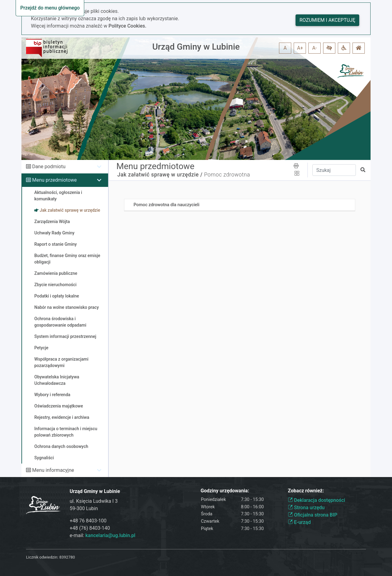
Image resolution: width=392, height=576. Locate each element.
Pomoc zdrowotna (227, 175)
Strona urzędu (306, 508)
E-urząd (299, 522)
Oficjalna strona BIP (313, 515)
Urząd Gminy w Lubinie (196, 47)
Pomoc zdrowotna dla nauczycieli (166, 205)
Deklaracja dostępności (317, 500)
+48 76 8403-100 (88, 521)
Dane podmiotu (49, 167)
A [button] (285, 48)
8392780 (67, 557)
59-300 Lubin (84, 508)
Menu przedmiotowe (55, 180)
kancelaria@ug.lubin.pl (110, 535)
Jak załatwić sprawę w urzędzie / (160, 175)
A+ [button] (300, 48)
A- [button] (315, 48)
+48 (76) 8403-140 (90, 528)
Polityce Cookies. (127, 26)
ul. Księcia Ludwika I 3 (94, 501)
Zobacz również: (306, 491)
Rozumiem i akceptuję (327, 20)
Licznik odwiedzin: (42, 557)
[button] (329, 48)
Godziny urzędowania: (225, 491)
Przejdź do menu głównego (50, 8)
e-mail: (103, 535)
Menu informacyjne (53, 470)
